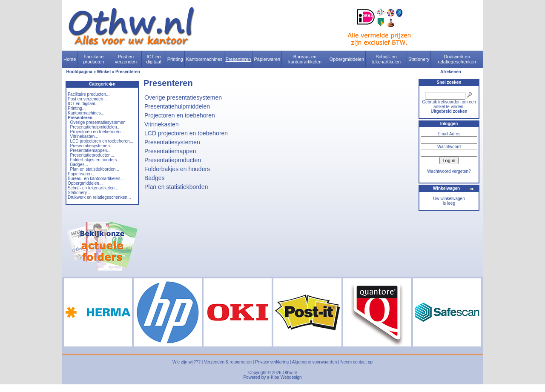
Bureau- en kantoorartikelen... (96, 179)
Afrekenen (451, 72)
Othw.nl (290, 373)
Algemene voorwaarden (315, 362)
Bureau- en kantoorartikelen (305, 59)
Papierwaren (267, 59)
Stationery (419, 59)
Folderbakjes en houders (177, 169)
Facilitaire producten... (89, 94)
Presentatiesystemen (172, 142)
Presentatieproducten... (92, 155)
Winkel (104, 72)
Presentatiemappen (170, 151)
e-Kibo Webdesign (284, 377)
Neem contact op (356, 362)
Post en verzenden (126, 59)
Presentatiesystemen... (92, 146)
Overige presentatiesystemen (98, 122)
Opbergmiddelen (347, 59)
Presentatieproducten (173, 160)
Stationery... (79, 193)
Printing (175, 59)
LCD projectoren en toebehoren (186, 133)
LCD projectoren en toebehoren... (102, 141)
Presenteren (238, 59)
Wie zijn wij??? (186, 362)
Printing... (77, 108)
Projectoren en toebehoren (180, 115)
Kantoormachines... (86, 113)
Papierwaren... (81, 174)
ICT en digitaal (154, 59)
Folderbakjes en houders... (95, 160)
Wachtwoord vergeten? (449, 171)
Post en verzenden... (87, 99)
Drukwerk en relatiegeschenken (457, 59)
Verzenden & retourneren (228, 362)
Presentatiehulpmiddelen (177, 106)
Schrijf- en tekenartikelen (386, 59)
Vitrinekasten (162, 124)
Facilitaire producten (93, 59)
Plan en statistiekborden (176, 187)
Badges (154, 178)
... (82, 118)
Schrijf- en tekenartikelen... (93, 188)
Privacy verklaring (272, 362)
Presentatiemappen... (90, 150)
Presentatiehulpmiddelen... (95, 127)
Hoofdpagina (79, 72)
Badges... (79, 165)
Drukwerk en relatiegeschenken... (99, 197)
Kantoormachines (204, 59)
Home (70, 59)
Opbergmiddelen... (85, 183)
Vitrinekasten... (84, 136)
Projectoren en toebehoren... (97, 132)
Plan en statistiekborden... (95, 169)
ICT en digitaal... (83, 104)
